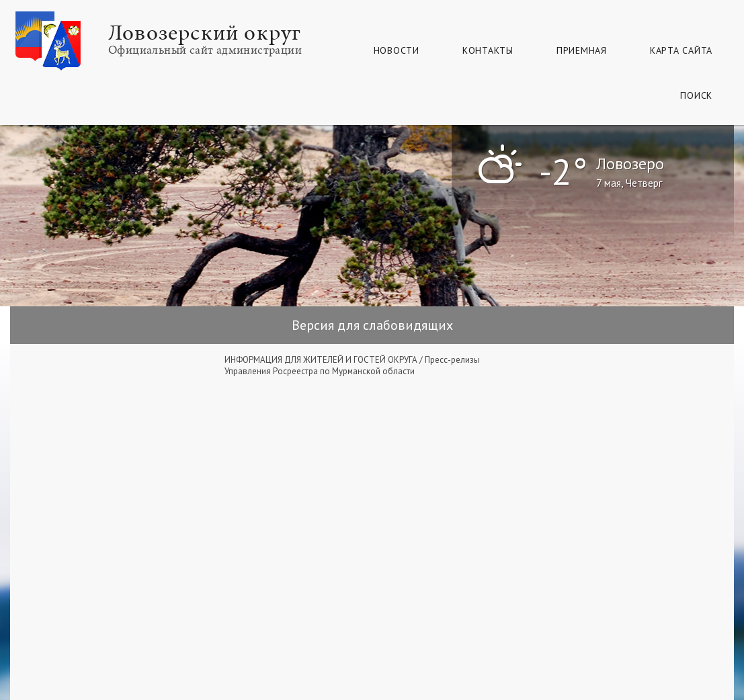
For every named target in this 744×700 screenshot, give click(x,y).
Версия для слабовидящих (372, 325)
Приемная (582, 50)
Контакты (488, 50)
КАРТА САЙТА (681, 50)
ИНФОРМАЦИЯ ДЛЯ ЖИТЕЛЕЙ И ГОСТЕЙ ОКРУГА (321, 360)
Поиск (696, 95)
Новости (397, 50)
